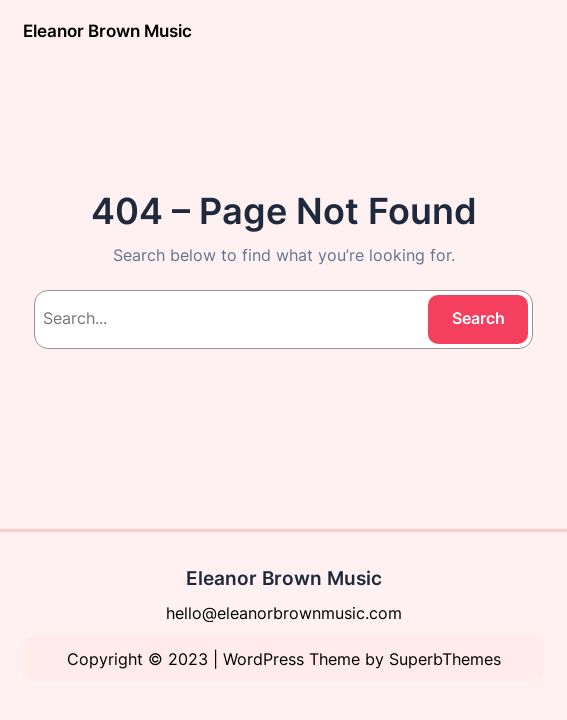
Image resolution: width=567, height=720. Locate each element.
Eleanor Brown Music (107, 31)
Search (478, 318)
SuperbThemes (445, 659)
